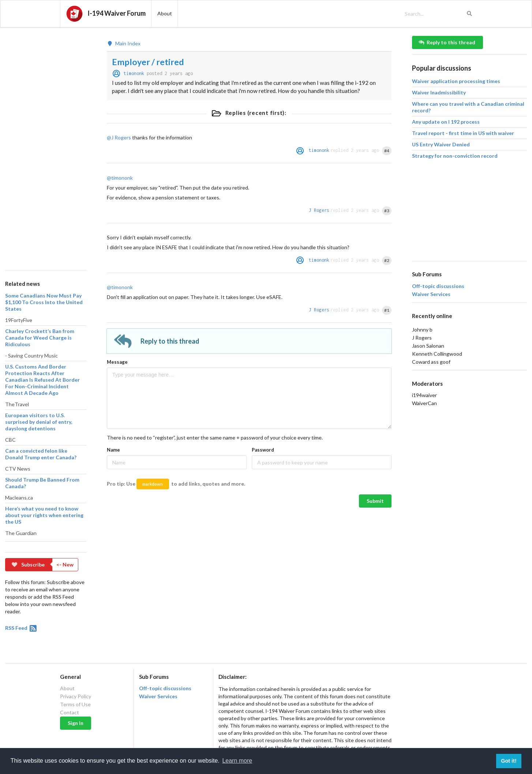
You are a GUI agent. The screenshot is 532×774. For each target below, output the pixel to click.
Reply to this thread (447, 42)
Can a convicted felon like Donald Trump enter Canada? (41, 454)
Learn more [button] (237, 761)
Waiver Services (431, 294)
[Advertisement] (45, 146)
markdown (153, 484)
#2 (387, 260)
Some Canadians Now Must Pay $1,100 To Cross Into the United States (44, 302)
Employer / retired (148, 62)
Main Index (124, 44)
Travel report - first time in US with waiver (463, 133)
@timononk (120, 178)
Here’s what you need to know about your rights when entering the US (44, 515)
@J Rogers (119, 137)
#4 (387, 151)
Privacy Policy (76, 696)
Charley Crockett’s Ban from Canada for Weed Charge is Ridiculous (40, 338)
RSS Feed (21, 628)
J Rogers (319, 210)
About (67, 688)
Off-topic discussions (438, 286)
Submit (375, 501)
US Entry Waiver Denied (441, 144)
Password (263, 450)
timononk (134, 73)
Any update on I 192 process (446, 122)
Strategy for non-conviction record (455, 156)
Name (113, 450)
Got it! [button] (509, 761)
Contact (70, 712)
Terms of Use (75, 704)
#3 (387, 211)
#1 (387, 310)
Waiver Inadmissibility (439, 92)
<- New (65, 564)
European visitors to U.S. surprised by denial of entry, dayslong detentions (39, 422)
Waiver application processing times (456, 81)
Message (117, 362)
